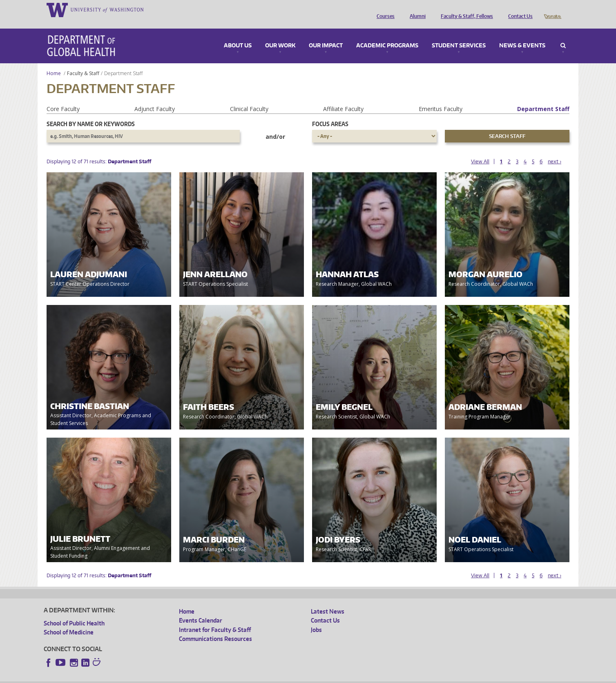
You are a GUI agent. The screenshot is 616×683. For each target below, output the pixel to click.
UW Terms (185, 677)
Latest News (328, 600)
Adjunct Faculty (155, 97)
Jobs (316, 618)
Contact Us (518, 9)
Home (54, 62)
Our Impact (326, 34)
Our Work (280, 34)
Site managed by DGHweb (234, 677)
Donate (552, 9)
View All (480, 150)
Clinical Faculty (249, 97)
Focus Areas (330, 112)
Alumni (416, 9)
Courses (384, 9)
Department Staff (543, 97)
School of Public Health (74, 612)
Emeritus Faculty (441, 97)
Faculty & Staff (83, 62)
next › (555, 150)
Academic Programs (387, 34)
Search (563, 34)
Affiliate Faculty (343, 97)
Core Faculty (63, 97)
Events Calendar (201, 609)
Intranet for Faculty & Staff (215, 618)
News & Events (522, 34)
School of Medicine (69, 621)
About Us (238, 34)
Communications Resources (215, 627)
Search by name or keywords (91, 112)
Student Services (459, 34)
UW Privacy (152, 677)
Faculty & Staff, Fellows (465, 9)
